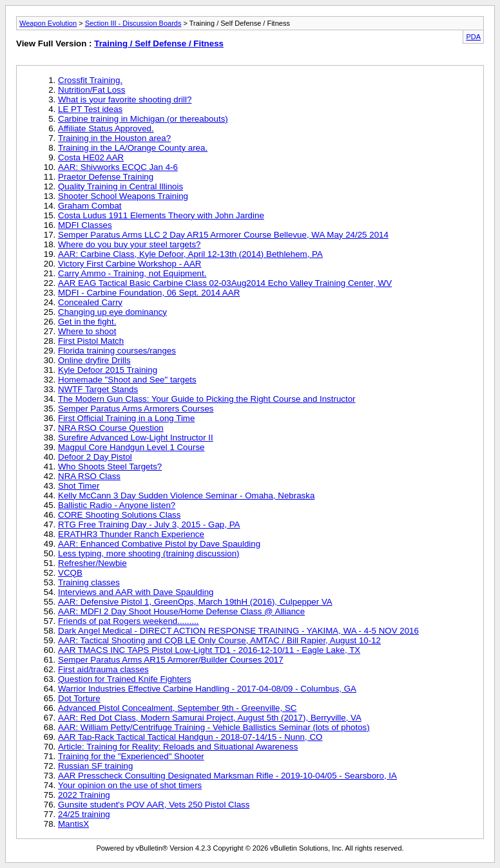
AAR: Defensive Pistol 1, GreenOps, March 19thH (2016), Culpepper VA (195, 602)
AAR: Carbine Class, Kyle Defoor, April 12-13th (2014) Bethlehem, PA (190, 254)
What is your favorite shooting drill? (125, 99)
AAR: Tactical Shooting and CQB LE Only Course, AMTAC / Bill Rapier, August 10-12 (219, 640)
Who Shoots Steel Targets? (110, 467)
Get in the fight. (87, 322)
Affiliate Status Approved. (106, 128)
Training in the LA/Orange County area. (133, 148)
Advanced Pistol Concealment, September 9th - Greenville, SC (177, 708)
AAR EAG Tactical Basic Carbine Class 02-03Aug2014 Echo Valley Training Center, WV (225, 283)
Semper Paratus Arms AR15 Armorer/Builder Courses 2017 (171, 660)
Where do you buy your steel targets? (130, 244)
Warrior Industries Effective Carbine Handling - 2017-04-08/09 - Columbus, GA (207, 689)
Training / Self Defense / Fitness (159, 43)
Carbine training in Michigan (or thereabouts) (143, 119)
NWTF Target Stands (98, 389)
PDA (473, 37)
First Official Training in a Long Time (126, 418)
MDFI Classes (85, 225)
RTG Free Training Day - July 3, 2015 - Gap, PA (149, 524)
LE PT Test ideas (90, 109)
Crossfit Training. (90, 80)
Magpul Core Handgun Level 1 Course (131, 447)
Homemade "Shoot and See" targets (127, 380)
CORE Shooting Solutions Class (119, 515)
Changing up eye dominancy (112, 312)
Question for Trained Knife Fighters (125, 679)
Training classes (89, 582)
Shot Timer (79, 486)
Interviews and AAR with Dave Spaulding (136, 592)
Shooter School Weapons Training (123, 196)
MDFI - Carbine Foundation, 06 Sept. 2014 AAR (149, 293)
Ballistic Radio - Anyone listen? (117, 505)
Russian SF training (95, 766)
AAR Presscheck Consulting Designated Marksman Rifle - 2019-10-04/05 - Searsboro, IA (227, 776)
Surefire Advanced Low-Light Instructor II (136, 438)
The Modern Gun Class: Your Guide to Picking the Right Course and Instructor (207, 399)
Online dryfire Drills (94, 360)
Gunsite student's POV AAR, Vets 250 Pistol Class (154, 805)
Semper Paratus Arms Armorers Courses (136, 409)
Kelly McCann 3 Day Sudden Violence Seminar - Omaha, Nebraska (186, 495)
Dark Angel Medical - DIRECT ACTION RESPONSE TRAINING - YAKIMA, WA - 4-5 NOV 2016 (238, 631)
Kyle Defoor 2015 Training (108, 370)
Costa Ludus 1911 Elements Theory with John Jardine (161, 215)
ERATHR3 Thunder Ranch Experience (131, 534)
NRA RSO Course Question (111, 428)
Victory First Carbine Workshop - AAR (130, 264)
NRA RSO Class (89, 476)
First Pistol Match (91, 341)
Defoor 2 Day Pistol (95, 457)
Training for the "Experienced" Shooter (131, 756)
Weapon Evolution (48, 23)
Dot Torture (79, 698)
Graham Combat (90, 206)
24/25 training (84, 814)
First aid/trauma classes (103, 669)
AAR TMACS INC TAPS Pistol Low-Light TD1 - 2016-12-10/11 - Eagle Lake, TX (209, 650)
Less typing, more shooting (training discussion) (149, 553)
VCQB (70, 573)
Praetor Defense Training (106, 177)
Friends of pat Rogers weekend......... (129, 621)
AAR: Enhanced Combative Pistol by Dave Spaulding (159, 544)
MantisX (73, 824)
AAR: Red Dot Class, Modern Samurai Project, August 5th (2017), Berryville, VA (210, 718)
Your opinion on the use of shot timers (130, 785)
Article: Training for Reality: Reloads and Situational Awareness (178, 747)
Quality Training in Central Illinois (120, 186)
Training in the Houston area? (114, 138)
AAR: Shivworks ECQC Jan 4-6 (118, 167)
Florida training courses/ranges (117, 351)
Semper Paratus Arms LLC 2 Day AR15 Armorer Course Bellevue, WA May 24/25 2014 (223, 235)
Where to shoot (87, 331)
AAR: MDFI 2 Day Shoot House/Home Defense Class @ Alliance (181, 611)
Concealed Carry (90, 302)
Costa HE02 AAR (91, 157)
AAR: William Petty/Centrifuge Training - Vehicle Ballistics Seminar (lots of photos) (214, 727)
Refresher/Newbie (92, 563)
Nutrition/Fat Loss (91, 90)
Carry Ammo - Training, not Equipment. (132, 273)
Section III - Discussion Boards (133, 23)
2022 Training (84, 795)
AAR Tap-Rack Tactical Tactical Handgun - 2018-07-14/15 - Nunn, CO (190, 737)
